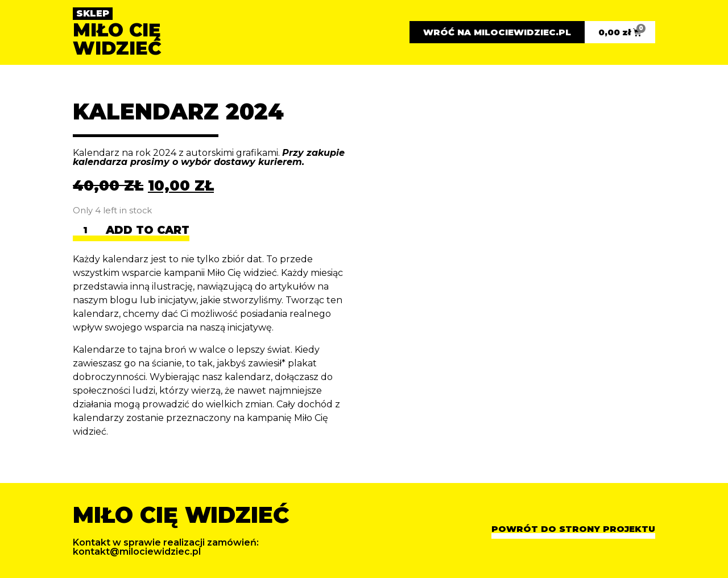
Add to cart (148, 231)
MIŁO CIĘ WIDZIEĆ (117, 39)
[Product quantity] (89, 233)
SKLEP (93, 13)
